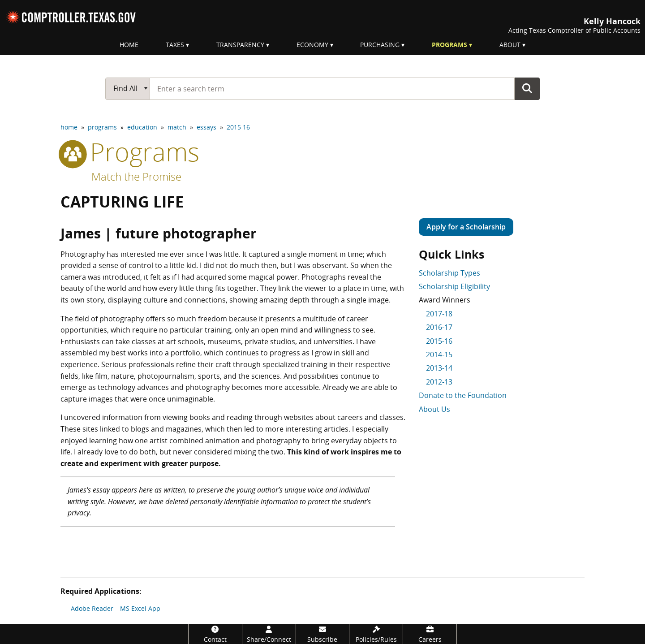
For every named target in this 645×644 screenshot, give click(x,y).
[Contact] (215, 634)
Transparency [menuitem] (240, 45)
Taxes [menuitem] (175, 45)
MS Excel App (140, 608)
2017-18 (439, 314)
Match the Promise (136, 176)
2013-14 (439, 368)
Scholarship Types (449, 273)
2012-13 (439, 382)
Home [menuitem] (129, 45)
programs (102, 127)
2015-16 (439, 341)
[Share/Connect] (269, 634)
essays (206, 127)
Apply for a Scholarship (466, 227)
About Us (434, 409)
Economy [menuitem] (312, 45)
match (177, 127)
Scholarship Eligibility (454, 286)
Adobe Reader (92, 608)
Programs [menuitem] (449, 45)
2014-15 (439, 354)
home (69, 127)
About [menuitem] (510, 45)
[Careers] (430, 634)
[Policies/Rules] (376, 634)
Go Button (527, 88)
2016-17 (439, 327)
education (142, 127)
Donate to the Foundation (463, 395)
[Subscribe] (323, 634)
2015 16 (238, 127)
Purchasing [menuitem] (380, 45)
